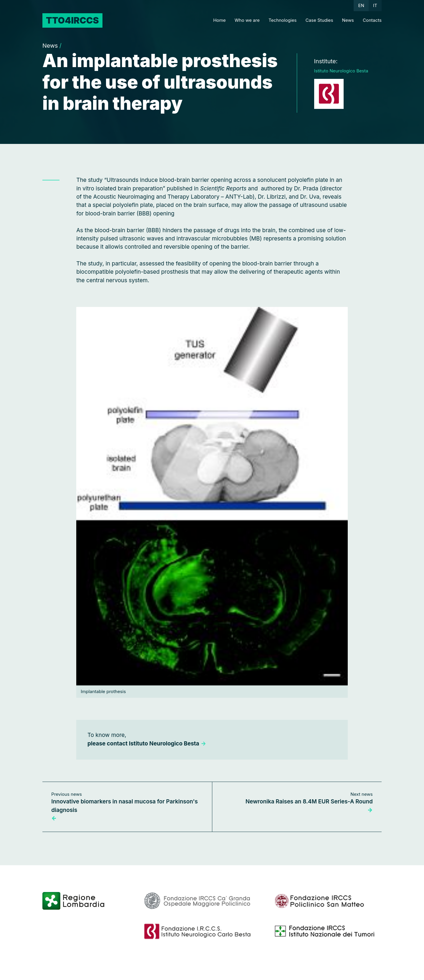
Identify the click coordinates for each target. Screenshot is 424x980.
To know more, (147, 739)
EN (361, 5)
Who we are (247, 20)
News (348, 20)
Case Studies (319, 20)
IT (375, 5)
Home (219, 20)
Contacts (372, 20)
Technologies (283, 20)
